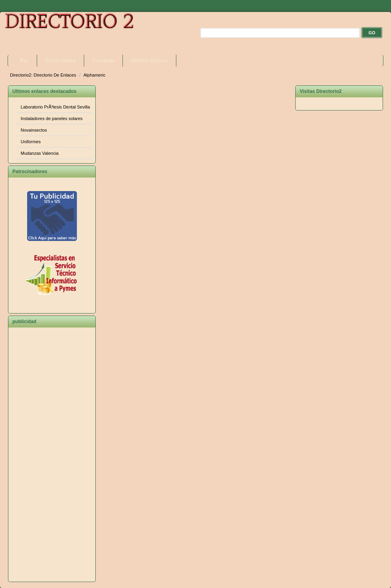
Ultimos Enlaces (149, 61)
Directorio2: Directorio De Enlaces (44, 75)
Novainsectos (34, 130)
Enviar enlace (60, 61)
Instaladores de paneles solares (52, 118)
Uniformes (31, 142)
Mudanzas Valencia (40, 153)
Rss (24, 61)
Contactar (103, 61)
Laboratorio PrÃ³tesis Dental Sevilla (55, 107)
